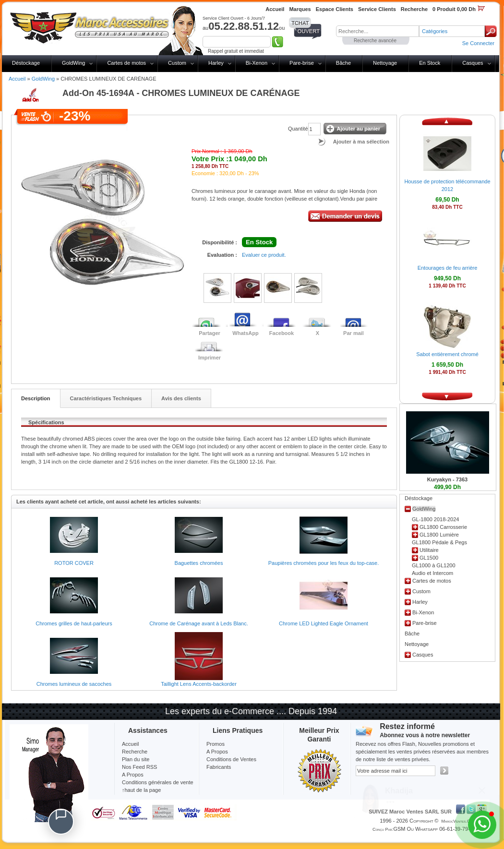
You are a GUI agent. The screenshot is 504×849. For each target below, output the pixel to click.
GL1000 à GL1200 (434, 565)
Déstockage (26, 63)
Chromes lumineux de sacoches (74, 684)
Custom (177, 63)
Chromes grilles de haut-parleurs (74, 623)
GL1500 (429, 558)
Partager (210, 333)
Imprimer (210, 358)
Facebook (282, 333)
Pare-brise (302, 63)
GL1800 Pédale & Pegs (439, 542)
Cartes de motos (126, 63)
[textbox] (378, 31)
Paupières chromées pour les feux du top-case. (324, 563)
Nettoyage (385, 63)
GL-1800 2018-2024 (435, 519)
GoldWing (73, 63)
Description (36, 398)
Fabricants (219, 767)
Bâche (343, 63)
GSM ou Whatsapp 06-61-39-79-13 (434, 829)
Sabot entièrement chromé (447, 354)
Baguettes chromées (199, 563)
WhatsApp (245, 333)
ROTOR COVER (74, 563)
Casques (473, 63)
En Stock (430, 63)
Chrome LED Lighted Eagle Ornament (324, 623)
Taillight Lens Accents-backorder (199, 684)
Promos (216, 744)
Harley (216, 63)
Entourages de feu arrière (448, 268)
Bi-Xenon (257, 63)
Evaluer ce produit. (264, 255)
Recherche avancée (375, 41)
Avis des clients (181, 398)
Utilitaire (429, 550)
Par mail (354, 333)
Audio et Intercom (432, 573)
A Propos (217, 752)
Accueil (17, 79)
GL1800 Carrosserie (443, 527)
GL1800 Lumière (439, 535)
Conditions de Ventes (231, 759)
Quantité (298, 129)
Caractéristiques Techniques (106, 398)
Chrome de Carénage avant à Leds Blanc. (198, 623)
